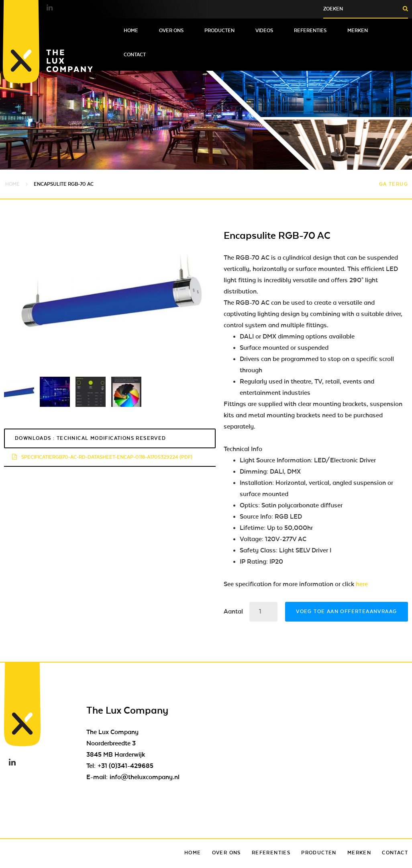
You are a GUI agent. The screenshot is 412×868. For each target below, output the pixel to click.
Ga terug (394, 184)
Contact (135, 55)
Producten (219, 31)
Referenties (310, 31)
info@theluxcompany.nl (145, 777)
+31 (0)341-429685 (125, 766)
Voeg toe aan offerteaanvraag (346, 611)
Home (131, 31)
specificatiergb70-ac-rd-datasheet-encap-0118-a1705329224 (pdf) (102, 457)
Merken (358, 31)
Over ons (171, 31)
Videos (264, 31)
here (362, 584)
